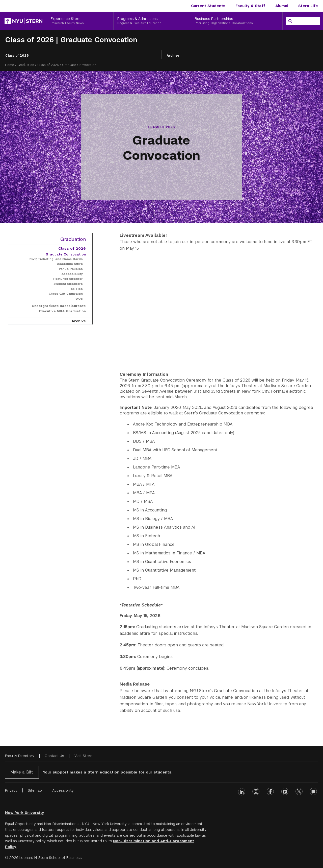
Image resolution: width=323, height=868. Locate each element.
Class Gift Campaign (66, 294)
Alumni (282, 6)
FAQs (79, 299)
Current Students (208, 6)
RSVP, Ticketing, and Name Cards (56, 259)
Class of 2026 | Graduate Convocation (71, 40)
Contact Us (54, 756)
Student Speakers (68, 284)
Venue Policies (71, 269)
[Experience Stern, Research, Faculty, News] (80, 21)
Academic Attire (70, 264)
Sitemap (35, 790)
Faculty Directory (20, 756)
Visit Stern (83, 756)
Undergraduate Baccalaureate (59, 306)
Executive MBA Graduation (62, 311)
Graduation (26, 65)
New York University (25, 813)
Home (10, 65)
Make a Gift (22, 772)
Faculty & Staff (250, 6)
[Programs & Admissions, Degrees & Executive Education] (152, 21)
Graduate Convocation (66, 254)
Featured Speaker (68, 279)
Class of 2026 (17, 56)
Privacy (11, 790)
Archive (173, 56)
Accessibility (72, 274)
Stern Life (308, 6)
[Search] (290, 21)
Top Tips (76, 289)
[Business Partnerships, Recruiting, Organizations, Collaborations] (237, 21)
